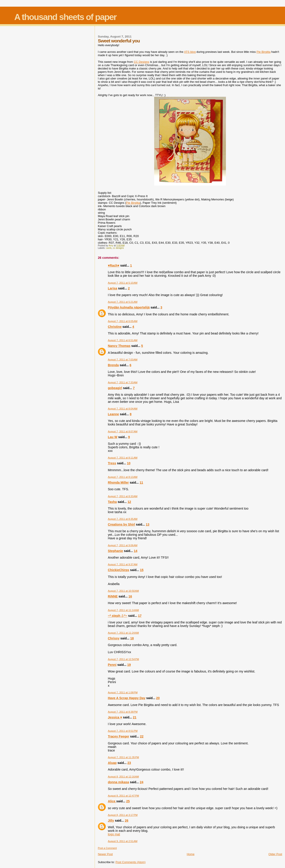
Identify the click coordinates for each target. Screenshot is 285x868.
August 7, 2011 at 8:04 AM (123, 409)
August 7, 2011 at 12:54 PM (123, 659)
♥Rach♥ (114, 265)
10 (129, 463)
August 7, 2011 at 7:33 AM (123, 382)
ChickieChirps (118, 570)
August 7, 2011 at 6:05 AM (123, 321)
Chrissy (114, 638)
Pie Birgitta (264, 52)
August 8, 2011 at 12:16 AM (123, 777)
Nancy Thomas (119, 346)
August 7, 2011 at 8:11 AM (123, 458)
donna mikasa (118, 782)
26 (127, 821)
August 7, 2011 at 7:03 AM (123, 360)
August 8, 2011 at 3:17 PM (123, 815)
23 (129, 763)
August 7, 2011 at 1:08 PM (123, 692)
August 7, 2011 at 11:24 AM (123, 633)
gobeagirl (115, 388)
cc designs (118, 248)
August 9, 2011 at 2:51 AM (123, 841)
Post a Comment (107, 848)
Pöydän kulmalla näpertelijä (129, 307)
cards (109, 248)
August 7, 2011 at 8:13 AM (123, 477)
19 (129, 665)
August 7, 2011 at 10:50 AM (123, 591)
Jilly (111, 821)
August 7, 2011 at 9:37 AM (123, 564)
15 (142, 570)
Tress (112, 463)
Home (191, 854)
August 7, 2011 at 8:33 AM (123, 496)
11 (141, 482)
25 (128, 801)
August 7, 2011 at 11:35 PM (123, 757)
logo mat (114, 834)
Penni (112, 665)
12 (129, 502)
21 (135, 717)
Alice (112, 801)
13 (147, 524)
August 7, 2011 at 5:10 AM (123, 283)
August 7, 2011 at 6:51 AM (123, 340)
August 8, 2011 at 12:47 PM (123, 796)
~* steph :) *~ (117, 616)
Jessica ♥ (115, 717)
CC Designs (141, 62)
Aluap (112, 763)
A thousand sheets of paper (65, 17)
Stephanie (115, 551)
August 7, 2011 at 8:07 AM (123, 431)
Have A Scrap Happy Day (127, 698)
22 (142, 736)
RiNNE (113, 596)
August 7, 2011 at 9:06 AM (123, 545)
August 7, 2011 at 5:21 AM (123, 302)
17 (140, 616)
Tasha (112, 502)
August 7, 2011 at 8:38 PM (123, 712)
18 (132, 638)
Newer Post (105, 854)
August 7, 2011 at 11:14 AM (123, 610)
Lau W (113, 437)
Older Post (275, 854)
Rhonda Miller (118, 482)
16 (130, 596)
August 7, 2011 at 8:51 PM (123, 731)
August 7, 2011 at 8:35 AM (123, 519)
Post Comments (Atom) (131, 862)
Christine (115, 327)
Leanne (113, 414)
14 (136, 551)
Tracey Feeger (118, 736)
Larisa (112, 288)
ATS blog (190, 52)
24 (142, 782)
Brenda (113, 365)
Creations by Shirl (121, 524)
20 (158, 698)
